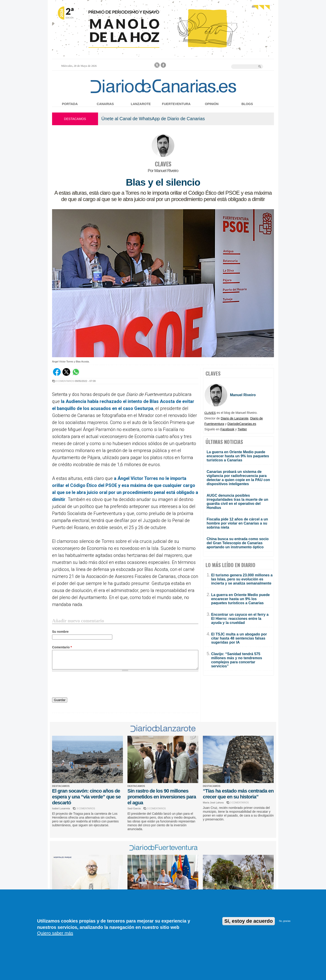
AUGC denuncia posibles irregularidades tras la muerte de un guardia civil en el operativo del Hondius (237, 502)
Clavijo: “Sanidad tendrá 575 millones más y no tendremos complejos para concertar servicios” (237, 660)
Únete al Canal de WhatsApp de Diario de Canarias (153, 119)
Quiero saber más (55, 933)
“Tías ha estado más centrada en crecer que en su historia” (238, 794)
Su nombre (60, 632)
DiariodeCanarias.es (242, 424)
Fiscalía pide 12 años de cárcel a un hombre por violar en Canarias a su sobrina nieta (237, 523)
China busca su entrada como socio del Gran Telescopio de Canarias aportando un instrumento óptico (238, 543)
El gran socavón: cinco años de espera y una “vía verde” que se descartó (86, 797)
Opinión (212, 104)
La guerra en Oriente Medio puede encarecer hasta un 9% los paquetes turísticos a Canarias (238, 456)
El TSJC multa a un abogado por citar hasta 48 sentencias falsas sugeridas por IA (239, 638)
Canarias (105, 104)
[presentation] (86, 685)
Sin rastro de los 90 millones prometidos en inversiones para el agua (162, 797)
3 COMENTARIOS (86, 809)
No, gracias (285, 921)
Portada (70, 104)
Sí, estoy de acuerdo (249, 921)
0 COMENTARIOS (65, 381)
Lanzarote (141, 104)
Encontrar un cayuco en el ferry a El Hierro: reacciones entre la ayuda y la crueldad (240, 619)
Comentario (62, 647)
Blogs (247, 104)
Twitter (242, 429)
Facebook (227, 429)
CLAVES (163, 164)
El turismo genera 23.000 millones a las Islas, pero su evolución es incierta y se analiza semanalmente (242, 579)
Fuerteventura (176, 104)
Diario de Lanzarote (235, 418)
